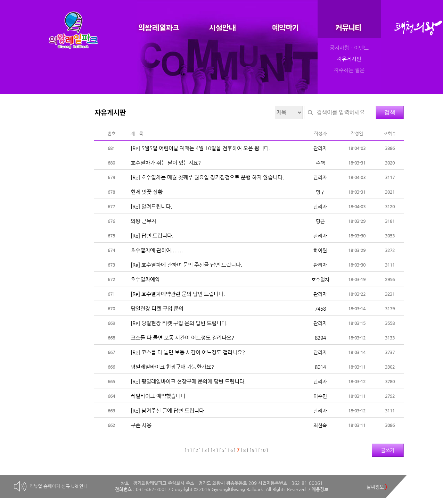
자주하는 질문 (349, 70)
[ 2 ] (197, 450)
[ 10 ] (263, 450)
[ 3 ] (206, 450)
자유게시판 (349, 59)
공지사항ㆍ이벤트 (349, 48)
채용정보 (320, 489)
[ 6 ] (232, 450)
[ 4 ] (214, 450)
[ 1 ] (188, 450)
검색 (390, 112)
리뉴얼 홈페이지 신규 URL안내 (59, 486)
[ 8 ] (244, 450)
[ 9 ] (253, 450)
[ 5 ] (223, 450)
